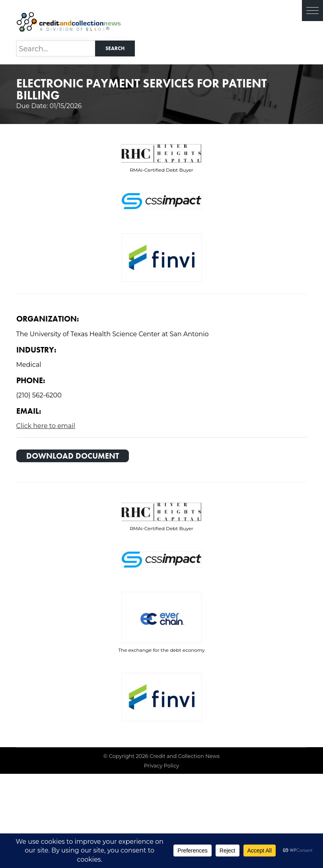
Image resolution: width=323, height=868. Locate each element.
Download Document (73, 456)
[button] (312, 11)
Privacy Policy (161, 765)
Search (115, 48)
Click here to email (46, 426)
